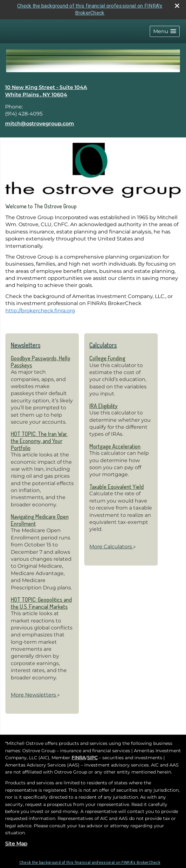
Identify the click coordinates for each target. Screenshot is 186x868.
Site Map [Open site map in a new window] (16, 844)
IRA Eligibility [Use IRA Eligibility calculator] (103, 406)
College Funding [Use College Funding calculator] (107, 358)
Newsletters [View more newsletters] (26, 345)
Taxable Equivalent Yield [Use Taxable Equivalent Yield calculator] (117, 487)
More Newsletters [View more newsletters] (35, 695)
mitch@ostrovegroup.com (40, 124)
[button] (165, 31)
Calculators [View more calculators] (103, 345)
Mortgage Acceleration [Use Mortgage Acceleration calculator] (115, 446)
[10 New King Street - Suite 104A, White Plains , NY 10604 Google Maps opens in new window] (46, 91)
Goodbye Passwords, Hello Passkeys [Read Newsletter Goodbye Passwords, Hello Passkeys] (41, 362)
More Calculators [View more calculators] (113, 547)
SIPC (92, 758)
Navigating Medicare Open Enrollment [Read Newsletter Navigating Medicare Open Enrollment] (40, 520)
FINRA (79, 758)
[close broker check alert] (177, 6)
